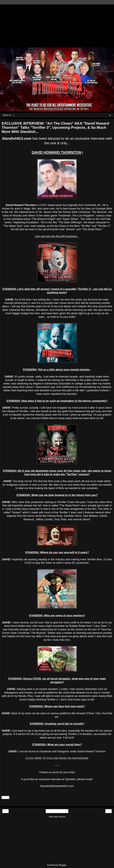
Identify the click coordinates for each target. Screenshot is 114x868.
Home (57, 811)
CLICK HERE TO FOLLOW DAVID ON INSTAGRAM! (57, 758)
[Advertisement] (57, 25)
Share (5, 797)
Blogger (63, 865)
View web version (57, 817)
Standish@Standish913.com (57, 786)
